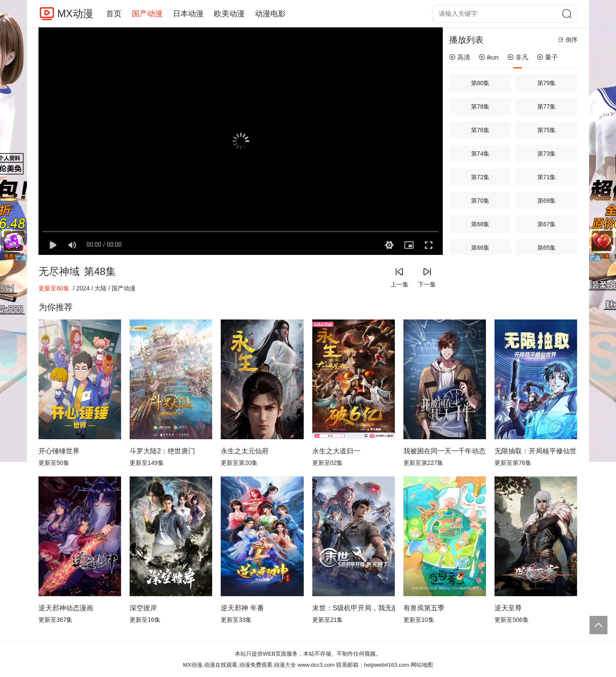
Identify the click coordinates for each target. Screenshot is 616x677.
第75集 (547, 130)
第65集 (547, 248)
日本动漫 (188, 14)
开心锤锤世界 (59, 451)
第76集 (480, 130)
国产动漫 (147, 14)
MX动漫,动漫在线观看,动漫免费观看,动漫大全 (240, 665)
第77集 (547, 106)
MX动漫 (75, 13)
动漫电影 (270, 14)
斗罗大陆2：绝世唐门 (162, 451)
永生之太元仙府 (245, 451)
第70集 (480, 201)
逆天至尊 (508, 608)
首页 (114, 14)
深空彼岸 (143, 608)
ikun (489, 57)
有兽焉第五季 (424, 608)
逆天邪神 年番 (242, 608)
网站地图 (422, 665)
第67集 (547, 224)
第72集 (480, 177)
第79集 (547, 83)
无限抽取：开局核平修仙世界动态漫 (536, 451)
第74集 (480, 154)
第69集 (547, 201)
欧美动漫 (229, 14)
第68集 (480, 224)
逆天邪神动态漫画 (66, 608)
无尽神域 (59, 271)
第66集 (480, 248)
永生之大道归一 (336, 451)
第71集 (547, 177)
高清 (460, 57)
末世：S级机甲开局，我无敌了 (354, 608)
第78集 (480, 106)
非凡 (518, 57)
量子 (547, 57)
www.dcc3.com (316, 665)
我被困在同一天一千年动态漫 (445, 451)
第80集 (480, 83)
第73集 (547, 154)
